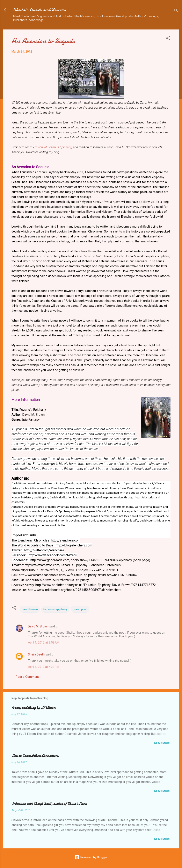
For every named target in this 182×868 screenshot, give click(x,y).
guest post (80, 609)
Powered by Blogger (91, 857)
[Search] (176, 11)
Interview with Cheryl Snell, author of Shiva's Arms (49, 804)
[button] (168, 39)
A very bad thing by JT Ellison (33, 708)
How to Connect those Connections (35, 756)
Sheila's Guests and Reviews (39, 10)
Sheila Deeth (36, 654)
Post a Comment (27, 677)
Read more (162, 743)
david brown (30, 609)
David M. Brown (38, 626)
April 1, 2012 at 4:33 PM (43, 667)
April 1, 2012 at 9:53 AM (44, 642)
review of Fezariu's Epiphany (53, 147)
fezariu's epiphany (55, 609)
